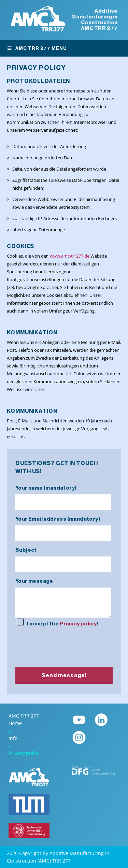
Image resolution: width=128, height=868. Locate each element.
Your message (63, 599)
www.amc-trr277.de (70, 256)
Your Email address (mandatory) (63, 526)
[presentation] (67, 642)
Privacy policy (78, 624)
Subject (63, 558)
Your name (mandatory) (63, 495)
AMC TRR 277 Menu (37, 48)
